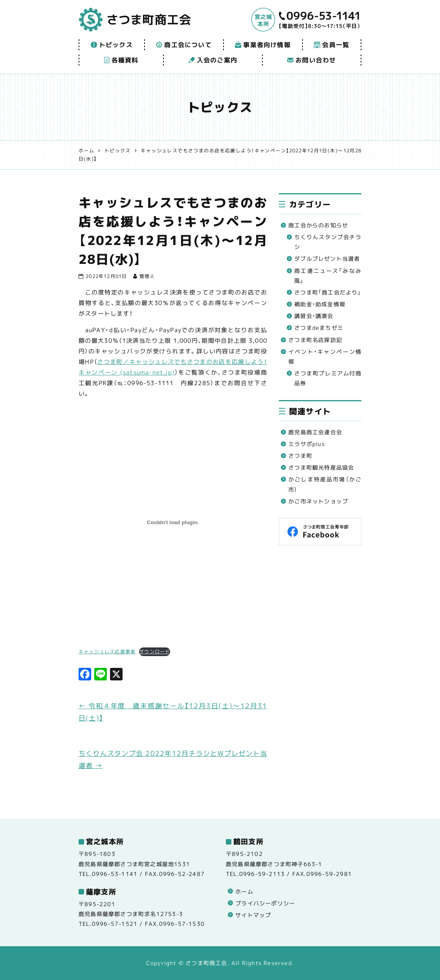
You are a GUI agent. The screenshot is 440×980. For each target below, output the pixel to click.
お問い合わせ (312, 60)
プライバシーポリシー (265, 903)
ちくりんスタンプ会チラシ (328, 242)
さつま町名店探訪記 (315, 340)
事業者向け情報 (263, 45)
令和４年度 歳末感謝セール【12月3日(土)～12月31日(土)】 (173, 712)
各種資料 (121, 60)
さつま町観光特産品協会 (321, 467)
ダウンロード (155, 652)
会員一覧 (332, 45)
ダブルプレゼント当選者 (327, 259)
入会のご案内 (213, 60)
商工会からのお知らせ (318, 225)
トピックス (112, 45)
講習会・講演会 (314, 316)
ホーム (244, 891)
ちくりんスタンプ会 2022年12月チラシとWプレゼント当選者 (173, 759)
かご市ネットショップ (318, 501)
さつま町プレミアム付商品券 (328, 378)
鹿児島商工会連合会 (315, 432)
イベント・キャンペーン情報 (325, 357)
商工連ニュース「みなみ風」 (328, 276)
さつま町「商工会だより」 (328, 292)
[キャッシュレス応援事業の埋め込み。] (173, 523)
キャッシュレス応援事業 (107, 652)
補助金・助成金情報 (320, 304)
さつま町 (300, 456)
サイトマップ (253, 915)
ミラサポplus (307, 444)
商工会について (184, 45)
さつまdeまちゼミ (319, 328)
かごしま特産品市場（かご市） (325, 484)
